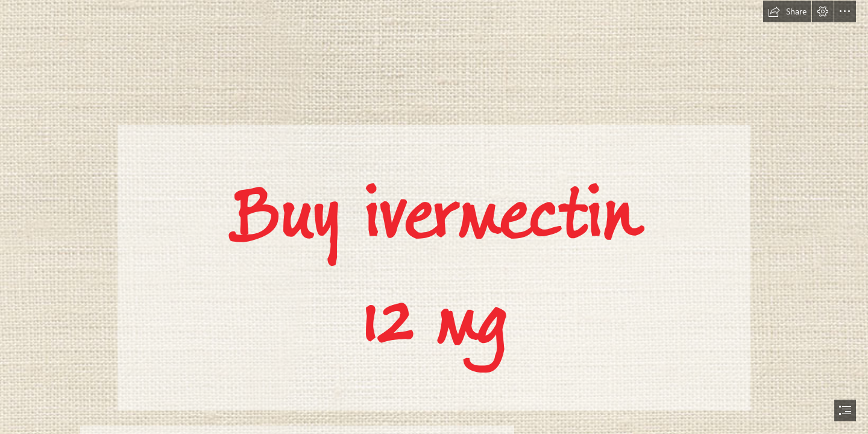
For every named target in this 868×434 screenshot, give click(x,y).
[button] (787, 11)
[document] (434, 217)
